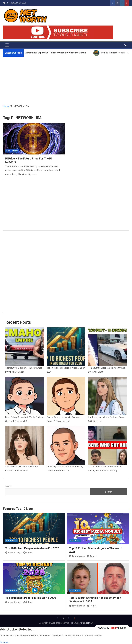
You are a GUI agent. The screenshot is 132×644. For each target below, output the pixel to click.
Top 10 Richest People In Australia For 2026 (32, 548)
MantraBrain (87, 623)
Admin (28, 553)
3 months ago (13, 553)
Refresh (4, 642)
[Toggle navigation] (7, 45)
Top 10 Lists (11, 541)
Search (9, 486)
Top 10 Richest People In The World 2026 (31, 598)
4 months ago (77, 556)
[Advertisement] (66, 79)
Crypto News (12, 151)
